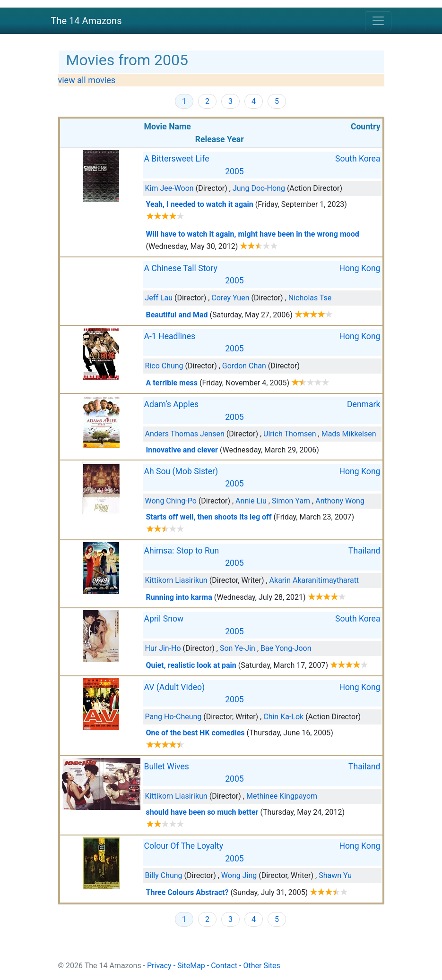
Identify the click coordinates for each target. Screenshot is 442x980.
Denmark (364, 404)
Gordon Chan (244, 366)
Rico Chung (164, 366)
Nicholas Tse (310, 298)
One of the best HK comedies (195, 733)
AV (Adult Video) (175, 687)
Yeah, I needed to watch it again (200, 204)
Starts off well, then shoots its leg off (209, 517)
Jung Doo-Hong (259, 188)
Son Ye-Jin (238, 648)
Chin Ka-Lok (283, 717)
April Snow (164, 619)
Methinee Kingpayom (282, 796)
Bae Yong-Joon (286, 648)
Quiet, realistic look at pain (191, 665)
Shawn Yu (335, 875)
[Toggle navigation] (378, 21)
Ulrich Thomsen (290, 434)
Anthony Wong (340, 501)
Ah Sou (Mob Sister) (181, 471)
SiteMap (191, 966)
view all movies (87, 80)
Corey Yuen (230, 298)
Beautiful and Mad (177, 315)
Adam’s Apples (172, 404)
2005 (234, 171)
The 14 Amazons (87, 21)
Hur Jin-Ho (163, 648)
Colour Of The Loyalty (184, 846)
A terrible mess (172, 383)
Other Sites (261, 966)
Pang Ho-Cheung (173, 717)
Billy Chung (164, 875)
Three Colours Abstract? (187, 892)
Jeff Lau (159, 298)
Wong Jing (239, 875)
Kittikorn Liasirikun (176, 580)
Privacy (159, 966)
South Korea (358, 159)
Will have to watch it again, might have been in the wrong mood (253, 234)
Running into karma (179, 597)
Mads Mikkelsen (349, 434)
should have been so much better (202, 812)
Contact (224, 966)
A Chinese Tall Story (181, 268)
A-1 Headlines (170, 336)
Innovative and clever (182, 450)
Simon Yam (291, 501)
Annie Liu (251, 501)
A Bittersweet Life (177, 159)
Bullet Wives (167, 767)
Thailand (364, 551)
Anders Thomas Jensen (185, 434)
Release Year (220, 139)
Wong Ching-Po (171, 501)
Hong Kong (360, 268)
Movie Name (168, 127)
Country (366, 127)
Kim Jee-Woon (169, 188)
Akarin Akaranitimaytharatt (314, 580)
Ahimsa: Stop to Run (182, 551)
